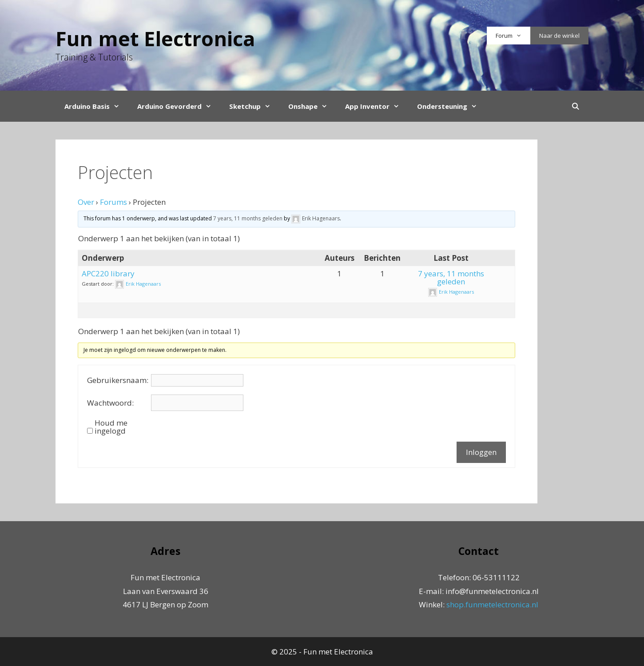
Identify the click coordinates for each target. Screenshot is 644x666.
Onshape (312, 106)
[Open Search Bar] (575, 106)
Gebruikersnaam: (118, 380)
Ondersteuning (451, 106)
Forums (113, 202)
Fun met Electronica (155, 38)
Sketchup (254, 106)
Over (86, 202)
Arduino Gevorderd (179, 106)
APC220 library (108, 273)
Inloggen (481, 452)
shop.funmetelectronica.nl (492, 604)
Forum (513, 36)
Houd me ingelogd (111, 427)
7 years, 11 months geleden (248, 218)
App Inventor (377, 106)
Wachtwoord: (110, 403)
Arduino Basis (96, 106)
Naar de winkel (559, 36)
